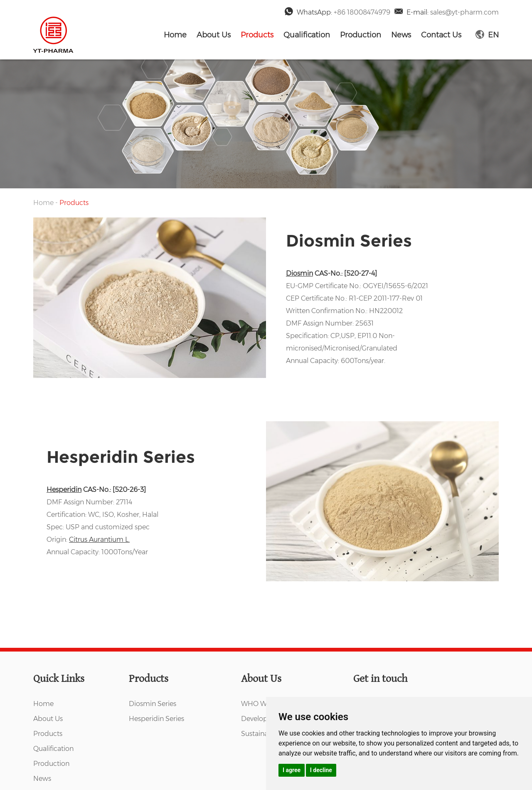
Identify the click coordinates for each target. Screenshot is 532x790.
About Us (214, 35)
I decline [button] (321, 770)
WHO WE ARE (264, 704)
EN (487, 35)
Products (257, 35)
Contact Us (441, 35)
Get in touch (380, 679)
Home (175, 35)
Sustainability (262, 734)
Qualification (307, 35)
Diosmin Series (349, 241)
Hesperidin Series (121, 457)
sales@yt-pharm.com (464, 12)
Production (361, 35)
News (401, 35)
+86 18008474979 (362, 12)
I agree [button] (292, 770)
